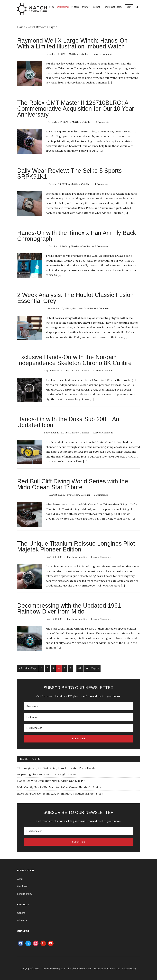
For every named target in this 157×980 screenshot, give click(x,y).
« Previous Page (28, 668)
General (21, 912)
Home (21, 27)
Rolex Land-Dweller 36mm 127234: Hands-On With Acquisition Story (60, 793)
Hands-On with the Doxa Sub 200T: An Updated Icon (68, 422)
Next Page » (92, 668)
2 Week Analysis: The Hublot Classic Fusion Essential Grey (75, 298)
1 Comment (103, 308)
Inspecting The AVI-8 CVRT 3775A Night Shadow (47, 774)
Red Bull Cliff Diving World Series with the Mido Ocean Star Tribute (73, 484)
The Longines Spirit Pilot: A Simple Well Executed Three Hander (57, 768)
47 (80, 668)
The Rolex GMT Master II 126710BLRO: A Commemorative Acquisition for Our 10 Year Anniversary (76, 109)
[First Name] (79, 706)
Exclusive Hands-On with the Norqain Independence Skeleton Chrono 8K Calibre (74, 360)
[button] (137, 7)
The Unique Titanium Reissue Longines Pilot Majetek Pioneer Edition (76, 546)
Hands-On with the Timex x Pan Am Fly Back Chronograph (77, 236)
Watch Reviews (37, 27)
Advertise (22, 920)
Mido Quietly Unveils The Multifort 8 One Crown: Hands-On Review (59, 787)
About (20, 878)
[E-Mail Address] (79, 727)
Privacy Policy (129, 968)
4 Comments (102, 184)
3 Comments (103, 122)
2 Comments (102, 246)
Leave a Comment (103, 54)
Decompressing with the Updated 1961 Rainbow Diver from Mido (69, 609)
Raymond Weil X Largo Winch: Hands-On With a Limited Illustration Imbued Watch (72, 43)
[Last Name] (79, 717)
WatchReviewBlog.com (53, 968)
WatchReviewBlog (32, 9)
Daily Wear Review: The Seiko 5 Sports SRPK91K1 (69, 174)
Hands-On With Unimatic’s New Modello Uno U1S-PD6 (52, 780)
